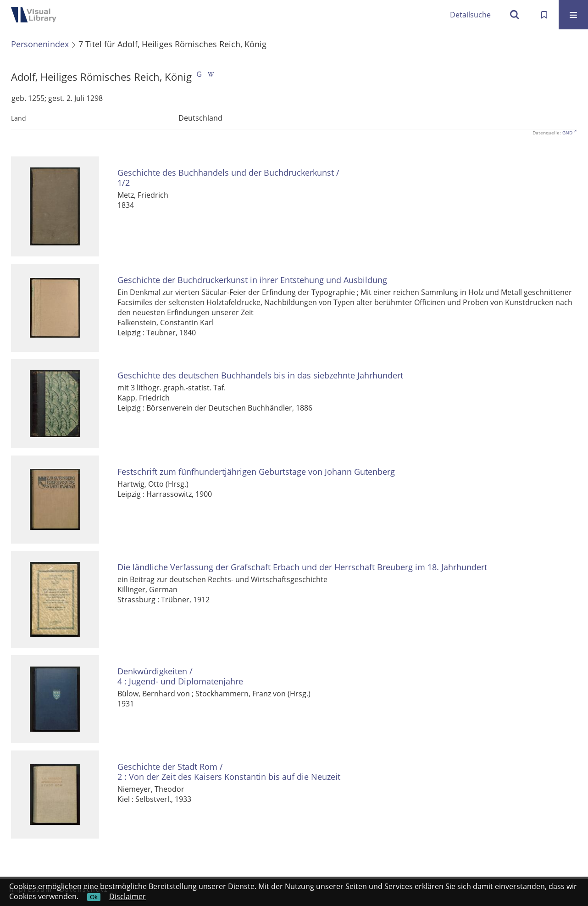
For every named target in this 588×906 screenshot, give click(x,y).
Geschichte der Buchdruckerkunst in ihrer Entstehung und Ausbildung (252, 280)
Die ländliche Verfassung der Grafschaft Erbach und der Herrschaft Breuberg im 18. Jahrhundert (302, 567)
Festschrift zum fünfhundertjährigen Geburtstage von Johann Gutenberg (256, 472)
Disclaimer (128, 896)
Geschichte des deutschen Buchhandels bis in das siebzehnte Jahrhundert (260, 375)
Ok (94, 897)
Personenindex (40, 44)
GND (567, 133)
